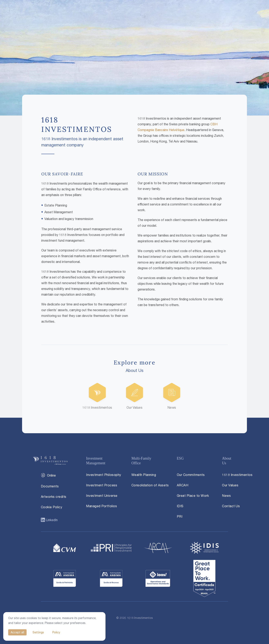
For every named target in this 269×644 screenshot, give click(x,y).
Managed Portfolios (101, 506)
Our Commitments (191, 475)
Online (51, 475)
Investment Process (102, 485)
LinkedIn (51, 520)
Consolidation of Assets (150, 485)
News (226, 496)
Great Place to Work (193, 496)
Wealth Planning (144, 475)
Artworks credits (54, 497)
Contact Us (231, 506)
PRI (180, 516)
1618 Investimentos (237, 475)
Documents (50, 486)
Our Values (230, 485)
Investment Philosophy (104, 475)
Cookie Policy (52, 507)
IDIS (180, 506)
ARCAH (183, 485)
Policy (56, 632)
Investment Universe (102, 496)
